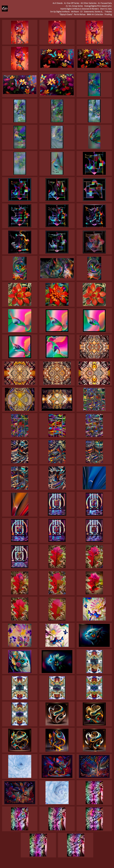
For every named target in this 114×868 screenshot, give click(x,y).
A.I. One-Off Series (72, 3)
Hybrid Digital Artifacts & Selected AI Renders (80, 9)
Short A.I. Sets (106, 9)
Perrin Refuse (80, 15)
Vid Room (75, 12)
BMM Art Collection (95, 15)
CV (81, 12)
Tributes (108, 12)
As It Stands (58, 3)
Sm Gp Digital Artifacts (60, 12)
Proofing (108, 15)
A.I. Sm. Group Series (74, 6)
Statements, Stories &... (94, 12)
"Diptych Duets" (66, 15)
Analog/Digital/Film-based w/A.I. (98, 6)
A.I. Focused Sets (105, 3)
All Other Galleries (89, 3)
